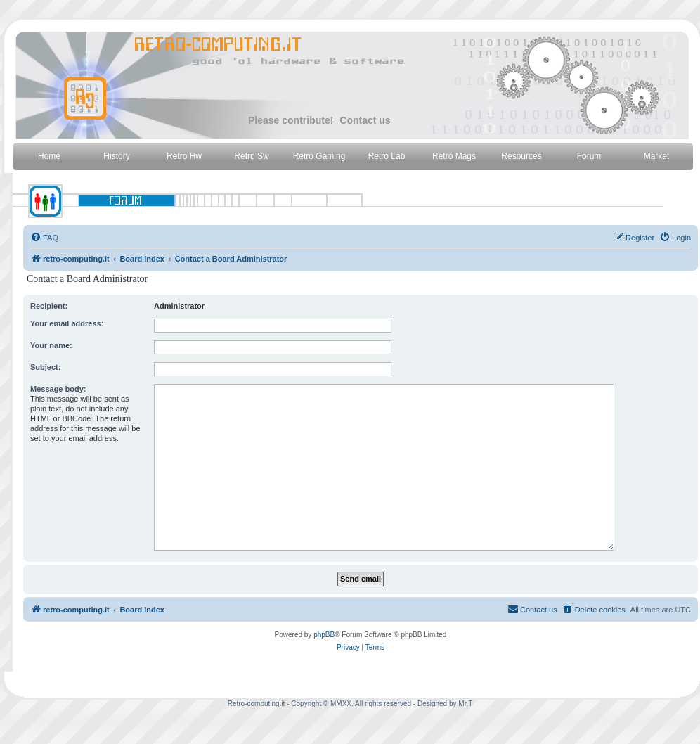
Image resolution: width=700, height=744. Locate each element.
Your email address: (67, 323)
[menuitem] (44, 238)
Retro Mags (454, 156)
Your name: (51, 345)
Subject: (45, 367)
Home (49, 156)
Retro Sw (251, 156)
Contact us (365, 120)
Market (657, 156)
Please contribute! (291, 120)
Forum (589, 156)
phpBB (324, 635)
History (116, 156)
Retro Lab (387, 156)
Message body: (58, 389)
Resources (521, 156)
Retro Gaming (319, 156)
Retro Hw (184, 156)
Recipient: (49, 306)
